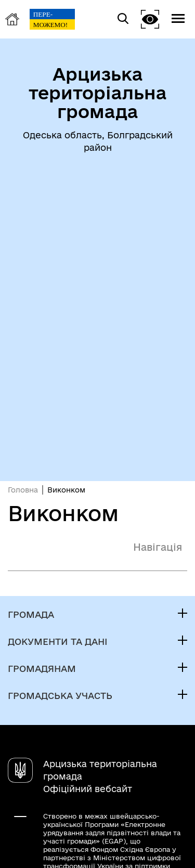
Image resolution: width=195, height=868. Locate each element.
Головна (23, 490)
